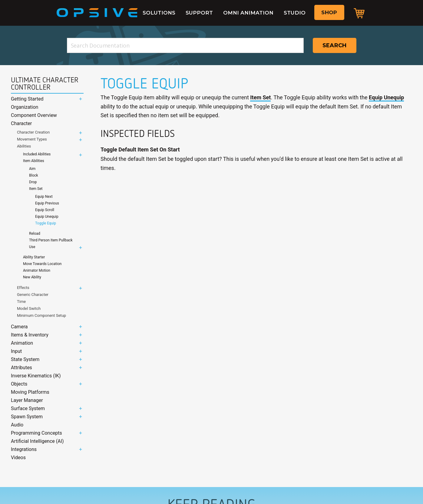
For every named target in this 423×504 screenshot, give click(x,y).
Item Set (36, 189)
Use (32, 247)
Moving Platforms (30, 392)
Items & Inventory (30, 335)
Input (16, 351)
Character (21, 123)
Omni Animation (248, 13)
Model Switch (29, 308)
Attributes (21, 368)
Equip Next (44, 197)
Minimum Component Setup (41, 315)
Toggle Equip (46, 223)
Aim (32, 169)
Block (34, 175)
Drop (33, 182)
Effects (23, 288)
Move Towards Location (42, 264)
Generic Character (33, 295)
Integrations (24, 449)
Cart (359, 13)
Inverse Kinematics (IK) (36, 376)
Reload (35, 234)
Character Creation (33, 132)
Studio (295, 13)
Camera (19, 327)
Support (199, 13)
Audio (17, 425)
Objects (19, 384)
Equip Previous (47, 203)
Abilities (24, 146)
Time (21, 302)
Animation (22, 343)
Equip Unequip (47, 217)
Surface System (28, 408)
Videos (18, 458)
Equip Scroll (45, 210)
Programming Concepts (36, 433)
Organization (25, 107)
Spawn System (27, 417)
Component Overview (34, 115)
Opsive (97, 13)
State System (25, 359)
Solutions (159, 13)
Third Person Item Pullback (51, 240)
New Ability (32, 277)
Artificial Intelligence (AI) (37, 441)
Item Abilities (34, 161)
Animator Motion (37, 270)
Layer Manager (27, 400)
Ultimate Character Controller (45, 84)
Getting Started (27, 99)
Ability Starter (34, 257)
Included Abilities (37, 154)
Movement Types (32, 139)
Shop (329, 12)
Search (335, 45)
